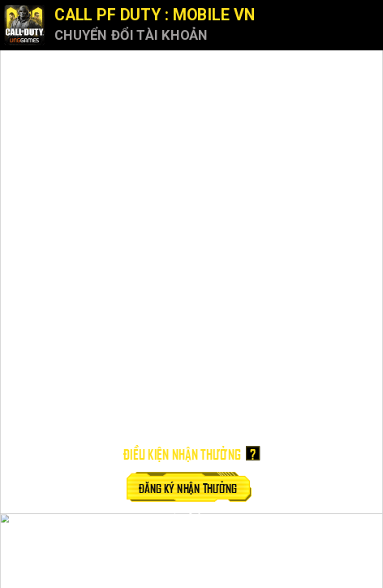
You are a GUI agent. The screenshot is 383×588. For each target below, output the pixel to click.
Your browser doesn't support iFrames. (191, 294)
